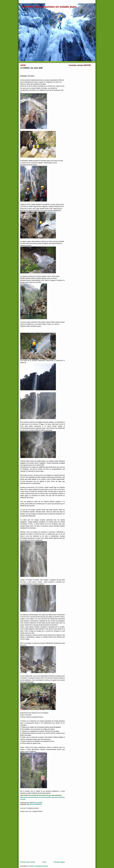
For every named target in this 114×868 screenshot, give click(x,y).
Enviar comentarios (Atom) (39, 866)
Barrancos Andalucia (34, 804)
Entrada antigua (59, 862)
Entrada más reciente (28, 862)
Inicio (44, 862)
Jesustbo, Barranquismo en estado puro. (49, 7)
